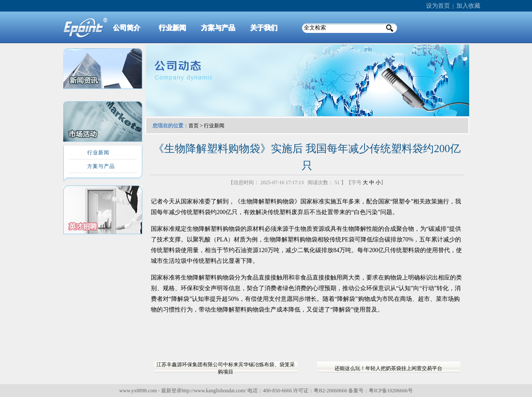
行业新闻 (214, 126)
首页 (194, 126)
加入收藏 (468, 6)
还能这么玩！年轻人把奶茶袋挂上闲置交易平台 (388, 368)
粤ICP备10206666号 (391, 391)
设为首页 (438, 6)
